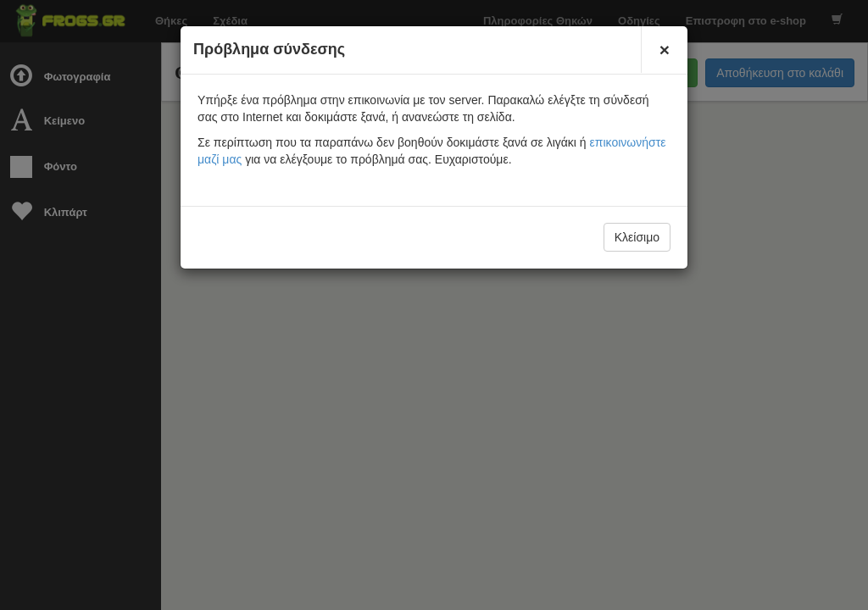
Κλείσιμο (637, 237)
